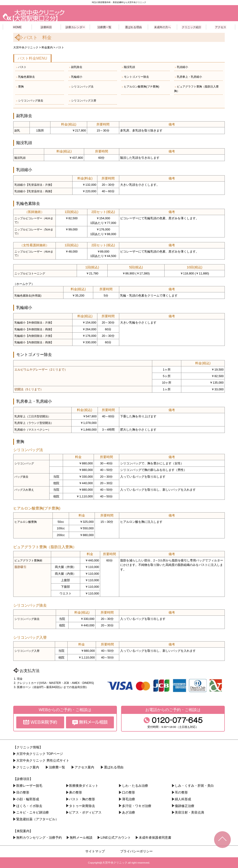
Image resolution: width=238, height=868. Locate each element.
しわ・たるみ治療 (135, 785)
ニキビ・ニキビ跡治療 (33, 812)
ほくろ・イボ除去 (29, 806)
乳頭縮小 (181, 67)
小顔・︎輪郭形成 (28, 799)
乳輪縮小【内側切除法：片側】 (34, 336)
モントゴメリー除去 (135, 77)
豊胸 (20, 86)
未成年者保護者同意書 (155, 837)
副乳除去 (75, 67)
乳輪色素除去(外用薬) (28, 295)
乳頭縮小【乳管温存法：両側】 (34, 191)
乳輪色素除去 (25, 77)
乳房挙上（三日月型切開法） (33, 416)
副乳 (17, 130)
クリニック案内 (28, 767)
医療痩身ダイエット (84, 785)
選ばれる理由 (133, 27)
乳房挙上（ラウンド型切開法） (34, 423)
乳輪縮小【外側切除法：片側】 (34, 322)
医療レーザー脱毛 (29, 785)
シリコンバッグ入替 (82, 100)
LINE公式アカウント (116, 837)
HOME (17, 27)
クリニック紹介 (192, 27)
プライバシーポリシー (136, 851)
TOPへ (222, 840)
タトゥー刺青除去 (82, 806)
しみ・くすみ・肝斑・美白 (194, 785)
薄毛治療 (129, 799)
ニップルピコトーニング (30, 273)
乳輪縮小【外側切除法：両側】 (34, 329)
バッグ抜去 (21, 476)
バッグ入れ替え (24, 490)
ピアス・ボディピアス (85, 812)
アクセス (221, 27)
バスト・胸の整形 (82, 799)
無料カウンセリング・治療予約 (39, 837)
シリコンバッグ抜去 (29, 100)
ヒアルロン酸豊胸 (26, 522)
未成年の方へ (162, 27)
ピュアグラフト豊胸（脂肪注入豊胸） (196, 89)
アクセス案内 (84, 767)
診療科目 (46, 27)
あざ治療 (129, 812)
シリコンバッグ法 (81, 86)
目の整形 (23, 792)
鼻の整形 (76, 792)
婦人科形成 (183, 799)
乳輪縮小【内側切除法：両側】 (34, 342)
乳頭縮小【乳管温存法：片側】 (34, 185)
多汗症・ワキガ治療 (137, 806)
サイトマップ (95, 851)
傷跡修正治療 (185, 806)
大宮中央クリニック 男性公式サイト (43, 760)
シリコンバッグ (24, 463)
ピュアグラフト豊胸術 (28, 560)
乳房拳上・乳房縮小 (188, 77)
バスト (21, 67)
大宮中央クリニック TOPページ (40, 754)
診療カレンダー (75, 27)
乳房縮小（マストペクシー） (33, 429)
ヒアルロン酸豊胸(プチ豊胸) (140, 86)
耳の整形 (181, 792)
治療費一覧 (104, 27)
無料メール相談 (81, 837)
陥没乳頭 (128, 67)
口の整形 (129, 792)
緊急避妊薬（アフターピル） (37, 819)
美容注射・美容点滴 (189, 812)
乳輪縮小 (75, 77)
